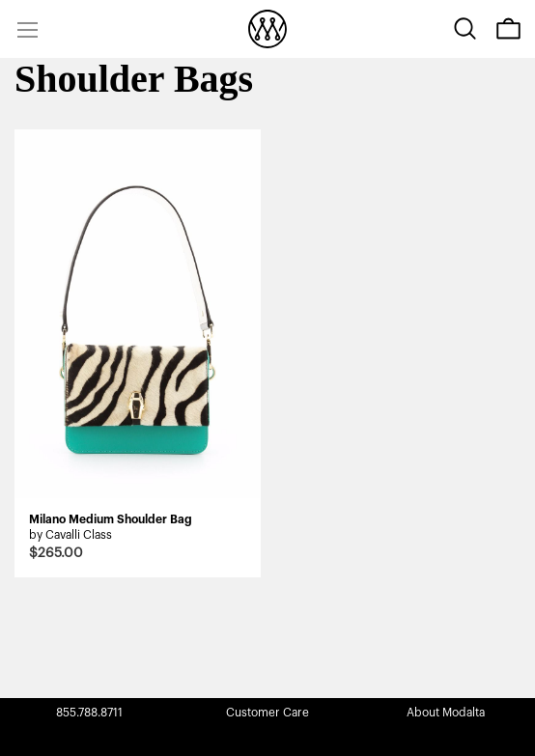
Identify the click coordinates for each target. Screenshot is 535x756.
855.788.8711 (89, 713)
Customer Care (267, 713)
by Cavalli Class (70, 535)
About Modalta (446, 713)
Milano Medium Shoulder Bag (111, 519)
